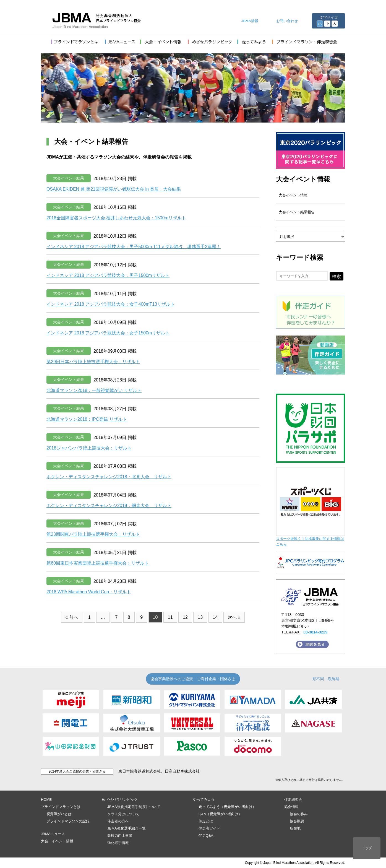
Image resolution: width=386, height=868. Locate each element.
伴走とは (206, 821)
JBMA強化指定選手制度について (134, 807)
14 (215, 617)
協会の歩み (299, 814)
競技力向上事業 (120, 835)
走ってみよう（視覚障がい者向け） (227, 807)
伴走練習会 (293, 800)
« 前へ (72, 617)
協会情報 (291, 807)
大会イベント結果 (69, 178)
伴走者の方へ (118, 821)
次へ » (234, 617)
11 (170, 617)
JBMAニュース (53, 834)
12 (185, 617)
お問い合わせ (287, 21)
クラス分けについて (123, 814)
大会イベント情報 (303, 179)
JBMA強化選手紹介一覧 (127, 828)
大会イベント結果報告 (297, 212)
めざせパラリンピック (120, 800)
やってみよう (204, 800)
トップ (367, 848)
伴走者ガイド (209, 828)
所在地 (295, 828)
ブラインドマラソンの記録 (68, 821)
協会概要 (297, 821)
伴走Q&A (206, 835)
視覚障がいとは (59, 814)
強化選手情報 (118, 843)
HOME (46, 800)
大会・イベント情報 (57, 841)
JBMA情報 (250, 21)
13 (200, 617)
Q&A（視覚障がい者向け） (220, 814)
